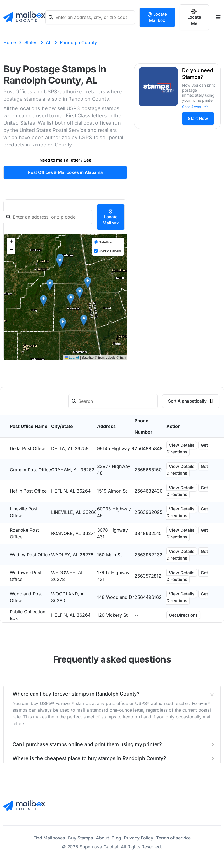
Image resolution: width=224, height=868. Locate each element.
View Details (182, 445)
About (102, 838)
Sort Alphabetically (191, 401)
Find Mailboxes (49, 838)
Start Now (198, 118)
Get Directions (187, 449)
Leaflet (72, 358)
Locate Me (194, 17)
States (31, 42)
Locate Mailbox (157, 17)
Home (10, 42)
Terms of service (173, 838)
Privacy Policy (139, 838)
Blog (116, 838)
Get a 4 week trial (196, 107)
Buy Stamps (81, 838)
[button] (50, 285)
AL (49, 42)
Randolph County (78, 42)
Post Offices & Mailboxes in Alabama (65, 172)
